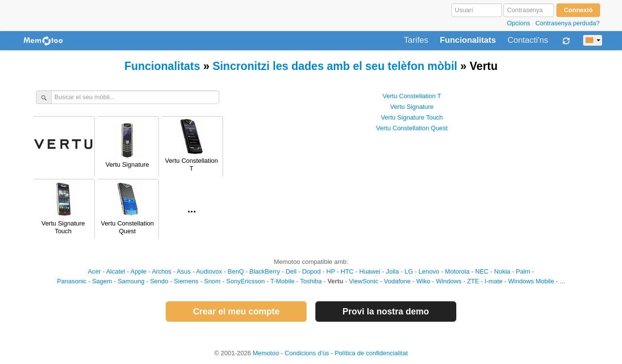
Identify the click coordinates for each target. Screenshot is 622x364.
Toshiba (311, 281)
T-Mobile (282, 281)
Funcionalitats (468, 40)
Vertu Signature (412, 107)
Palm (523, 271)
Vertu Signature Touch (412, 117)
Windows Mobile (531, 281)
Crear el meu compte (236, 312)
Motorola (458, 271)
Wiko (423, 281)
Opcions (518, 23)
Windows (449, 281)
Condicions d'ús (307, 353)
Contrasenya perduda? (568, 23)
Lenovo (429, 271)
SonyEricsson (246, 281)
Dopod (311, 271)
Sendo (159, 281)
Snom (212, 281)
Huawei (370, 271)
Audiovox (209, 271)
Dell (291, 271)
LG (408, 271)
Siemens (186, 281)
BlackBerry (265, 271)
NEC (482, 271)
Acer (95, 271)
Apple (138, 271)
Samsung (131, 281)
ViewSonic (363, 281)
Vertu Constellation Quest (412, 128)
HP (331, 271)
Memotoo (266, 353)
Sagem (102, 281)
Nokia (502, 271)
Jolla (392, 271)
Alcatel (115, 271)
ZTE (473, 281)
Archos (161, 271)
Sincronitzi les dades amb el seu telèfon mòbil (335, 66)
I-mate (493, 281)
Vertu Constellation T (412, 96)
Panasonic (72, 281)
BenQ (236, 271)
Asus (184, 271)
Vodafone (397, 281)
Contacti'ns (528, 40)
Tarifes (416, 40)
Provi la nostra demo (386, 312)
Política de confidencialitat (371, 353)
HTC (347, 271)
